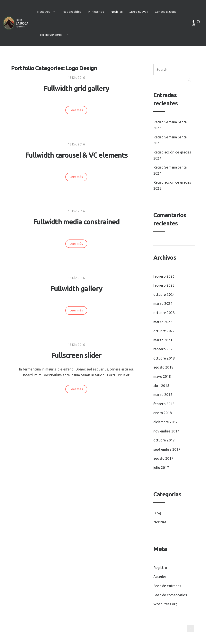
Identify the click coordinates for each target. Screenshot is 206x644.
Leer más (76, 110)
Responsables (71, 12)
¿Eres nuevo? (139, 12)
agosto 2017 (163, 458)
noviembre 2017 (166, 431)
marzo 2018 (163, 395)
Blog (157, 513)
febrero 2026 (164, 276)
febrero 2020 (164, 349)
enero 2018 (163, 413)
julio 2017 (161, 467)
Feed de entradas (167, 586)
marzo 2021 (163, 340)
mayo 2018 (162, 376)
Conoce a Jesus (166, 12)
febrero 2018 (164, 404)
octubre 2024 (164, 294)
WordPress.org (165, 604)
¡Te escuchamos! (52, 35)
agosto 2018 (163, 367)
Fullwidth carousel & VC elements (76, 155)
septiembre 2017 (167, 449)
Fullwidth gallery (76, 288)
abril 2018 (161, 386)
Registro (160, 568)
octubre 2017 (164, 440)
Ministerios (96, 12)
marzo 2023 (163, 322)
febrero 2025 (164, 285)
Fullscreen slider (76, 355)
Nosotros (44, 12)
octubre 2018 (164, 358)
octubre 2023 (164, 313)
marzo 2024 (163, 303)
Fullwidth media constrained (76, 222)
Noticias (117, 12)
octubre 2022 (164, 331)
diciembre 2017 (166, 422)
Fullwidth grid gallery (76, 88)
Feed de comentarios (170, 595)
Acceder (160, 577)
